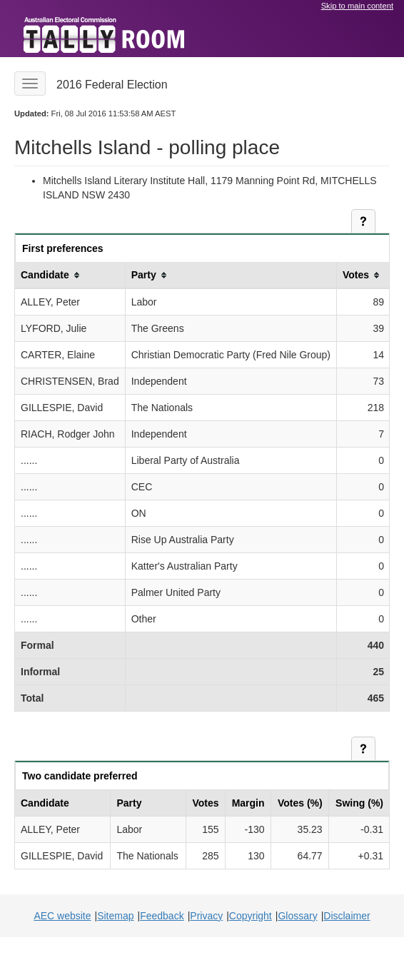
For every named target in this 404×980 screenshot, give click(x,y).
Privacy (206, 916)
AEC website (62, 916)
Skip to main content (357, 6)
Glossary (297, 916)
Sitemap (115, 916)
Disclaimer (347, 916)
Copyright (251, 916)
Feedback (162, 916)
